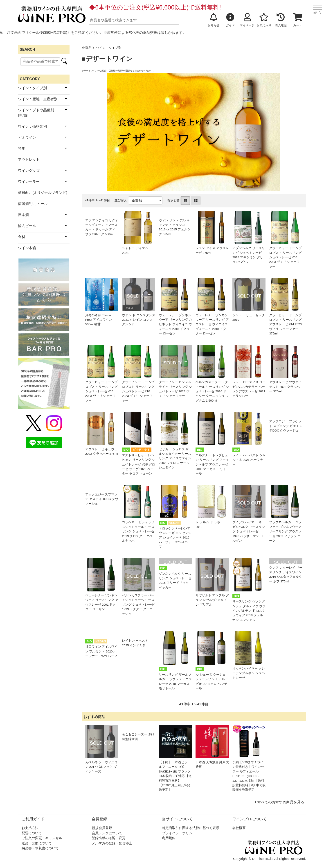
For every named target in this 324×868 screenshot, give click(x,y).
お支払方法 (30, 828)
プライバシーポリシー (179, 833)
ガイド (230, 20)
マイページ (247, 20)
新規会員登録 (102, 828)
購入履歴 (281, 20)
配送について (32, 833)
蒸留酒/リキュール (33, 204)
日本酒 (23, 215)
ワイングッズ (29, 171)
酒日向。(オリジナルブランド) (43, 193)
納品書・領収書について (40, 848)
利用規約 (169, 838)
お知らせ (214, 20)
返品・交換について (37, 843)
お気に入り (264, 20)
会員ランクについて (107, 833)
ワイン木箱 (27, 248)
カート (298, 20)
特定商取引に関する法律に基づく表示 (191, 828)
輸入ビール (27, 226)
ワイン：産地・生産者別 (38, 99)
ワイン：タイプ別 (109, 48)
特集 (22, 149)
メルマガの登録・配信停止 (112, 843)
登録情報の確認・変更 (109, 838)
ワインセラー (29, 182)
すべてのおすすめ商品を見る (281, 802)
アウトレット (29, 160)
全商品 (86, 48)
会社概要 (239, 828)
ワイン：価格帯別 (32, 126)
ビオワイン (27, 137)
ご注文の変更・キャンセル (42, 838)
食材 (22, 237)
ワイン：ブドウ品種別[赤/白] (36, 113)
